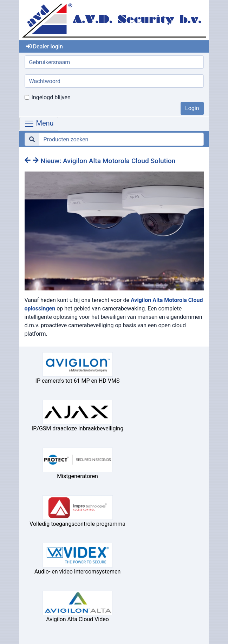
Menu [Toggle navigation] (39, 124)
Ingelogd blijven (51, 97)
